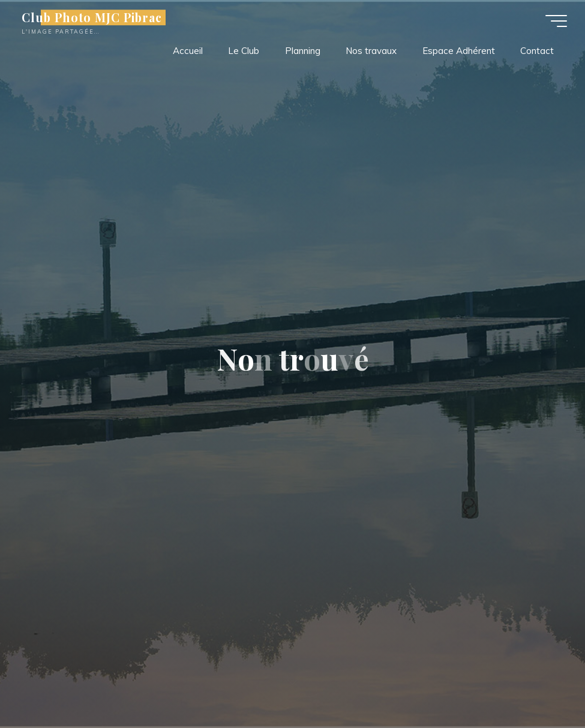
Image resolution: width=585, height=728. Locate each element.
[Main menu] (556, 21)
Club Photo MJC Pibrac (92, 17)
